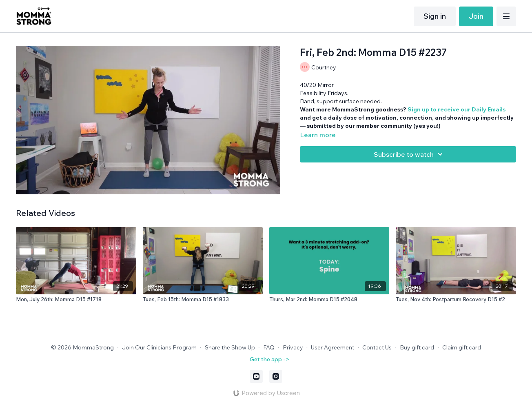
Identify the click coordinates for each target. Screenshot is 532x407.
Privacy (293, 347)
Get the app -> (269, 359)
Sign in (435, 16)
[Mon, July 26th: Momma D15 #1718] (76, 300)
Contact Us (377, 347)
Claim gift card (462, 347)
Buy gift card (417, 347)
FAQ (269, 347)
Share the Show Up (230, 347)
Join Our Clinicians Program (159, 347)
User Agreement (332, 347)
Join (476, 16)
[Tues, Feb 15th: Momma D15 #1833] (203, 300)
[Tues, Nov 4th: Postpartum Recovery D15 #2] (456, 300)
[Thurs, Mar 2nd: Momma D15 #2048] (329, 300)
